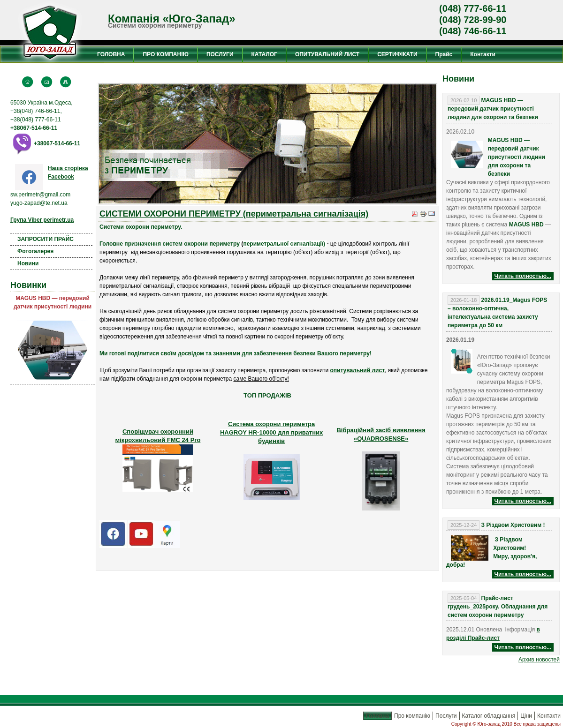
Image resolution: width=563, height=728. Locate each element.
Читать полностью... (523, 276)
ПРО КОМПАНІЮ (165, 54)
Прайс (444, 54)
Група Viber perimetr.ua (42, 220)
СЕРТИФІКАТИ (397, 54)
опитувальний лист (357, 370)
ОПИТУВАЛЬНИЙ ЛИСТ (327, 54)
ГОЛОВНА (111, 54)
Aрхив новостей (539, 660)
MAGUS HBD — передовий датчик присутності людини (53, 302)
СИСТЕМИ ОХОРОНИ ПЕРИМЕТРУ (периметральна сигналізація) (234, 214)
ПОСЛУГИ (220, 54)
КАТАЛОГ (264, 54)
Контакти (483, 54)
